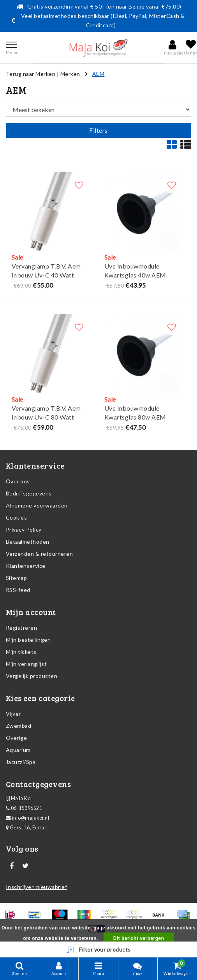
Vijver (13, 714)
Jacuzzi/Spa (21, 762)
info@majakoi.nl (27, 818)
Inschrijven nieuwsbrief (36, 887)
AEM (98, 74)
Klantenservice (26, 566)
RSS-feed (18, 590)
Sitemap (16, 578)
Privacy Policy (24, 530)
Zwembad (18, 726)
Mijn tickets (21, 652)
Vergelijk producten (32, 676)
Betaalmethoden (28, 542)
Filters (98, 130)
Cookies (16, 517)
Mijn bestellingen (28, 640)
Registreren (21, 628)
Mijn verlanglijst (26, 664)
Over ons (18, 481)
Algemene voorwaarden (37, 505)
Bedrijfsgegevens (29, 493)
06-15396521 (24, 808)
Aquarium (18, 750)
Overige (16, 738)
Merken (70, 74)
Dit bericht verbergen (139, 938)
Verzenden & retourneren (39, 554)
